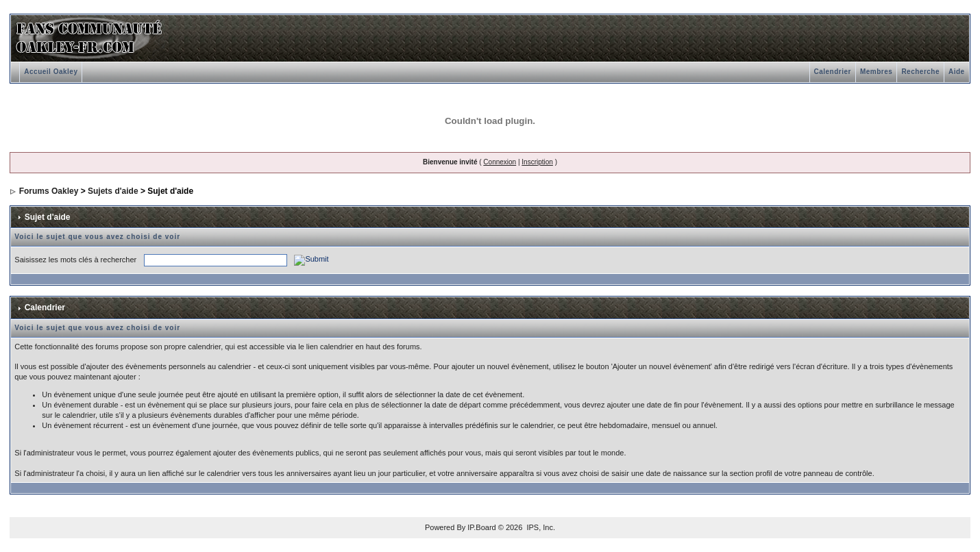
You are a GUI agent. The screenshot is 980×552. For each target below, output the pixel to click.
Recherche (920, 72)
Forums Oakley (49, 191)
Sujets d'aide (113, 191)
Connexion (500, 162)
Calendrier (833, 72)
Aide (957, 72)
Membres (876, 72)
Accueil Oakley (51, 72)
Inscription (537, 162)
